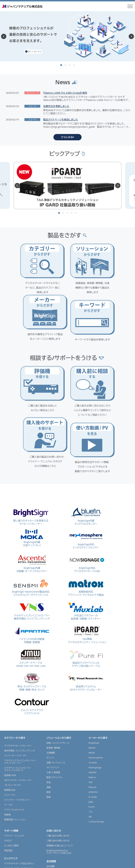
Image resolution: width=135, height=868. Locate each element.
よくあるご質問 (11, 762)
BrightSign (94, 660)
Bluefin (92, 664)
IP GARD (93, 714)
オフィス (50, 674)
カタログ (8, 757)
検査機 (7, 731)
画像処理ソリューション (15, 736)
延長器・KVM (10, 692)
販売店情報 (10, 840)
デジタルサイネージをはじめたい (19, 780)
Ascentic (93, 679)
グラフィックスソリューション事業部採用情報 (63, 794)
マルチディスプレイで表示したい (19, 785)
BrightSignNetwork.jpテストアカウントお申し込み (59, 768)
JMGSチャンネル (12, 832)
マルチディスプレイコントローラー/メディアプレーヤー (20, 678)
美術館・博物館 (53, 664)
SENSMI (92, 689)
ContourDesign (96, 738)
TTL (91, 728)
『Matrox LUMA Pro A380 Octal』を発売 (65, 93)
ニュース (9, 812)
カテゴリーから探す (15, 654)
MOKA (92, 669)
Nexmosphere (96, 674)
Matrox (92, 694)
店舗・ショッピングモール (58, 660)
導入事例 (9, 805)
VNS (91, 699)
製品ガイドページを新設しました (61, 120)
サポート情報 (11, 747)
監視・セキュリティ (55, 694)
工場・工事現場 (53, 689)
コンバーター (10, 712)
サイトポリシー (96, 863)
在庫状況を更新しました (56, 106)
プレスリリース (11, 822)
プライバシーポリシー (118, 863)
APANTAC (93, 709)
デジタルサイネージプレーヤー (18, 662)
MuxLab (93, 704)
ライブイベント (53, 684)
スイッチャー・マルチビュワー (17, 717)
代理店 (7, 846)
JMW (91, 719)
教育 (49, 709)
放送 (49, 699)
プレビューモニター (13, 702)
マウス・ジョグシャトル (14, 726)
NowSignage (95, 684)
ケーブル (8, 721)
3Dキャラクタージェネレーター (18, 697)
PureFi (92, 724)
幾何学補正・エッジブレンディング (20, 667)
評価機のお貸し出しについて (60, 762)
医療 (49, 714)
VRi (90, 733)
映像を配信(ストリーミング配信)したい (22, 790)
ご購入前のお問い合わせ (58, 752)
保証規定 (8, 767)
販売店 (7, 851)
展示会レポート (12, 798)
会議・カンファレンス (56, 679)
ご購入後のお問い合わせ (58, 757)
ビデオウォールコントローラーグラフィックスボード (18, 686)
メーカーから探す (98, 654)
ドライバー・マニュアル (14, 752)
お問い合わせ (54, 747)
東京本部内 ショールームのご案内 (62, 788)
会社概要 (51, 778)
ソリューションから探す (59, 654)
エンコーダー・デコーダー (16, 672)
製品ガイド (9, 827)
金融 (49, 704)
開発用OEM (10, 707)
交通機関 (51, 669)
